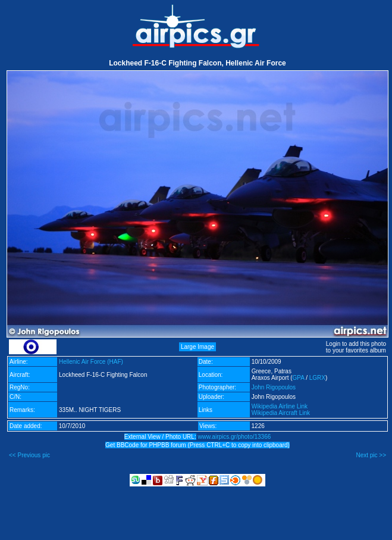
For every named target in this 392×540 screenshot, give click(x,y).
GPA (299, 378)
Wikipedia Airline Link (280, 406)
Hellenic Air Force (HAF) (91, 362)
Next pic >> (371, 455)
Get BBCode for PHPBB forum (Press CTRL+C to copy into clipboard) (197, 445)
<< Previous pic (29, 455)
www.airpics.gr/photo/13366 (234, 437)
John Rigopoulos (274, 387)
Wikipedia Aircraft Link (281, 413)
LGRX (317, 378)
